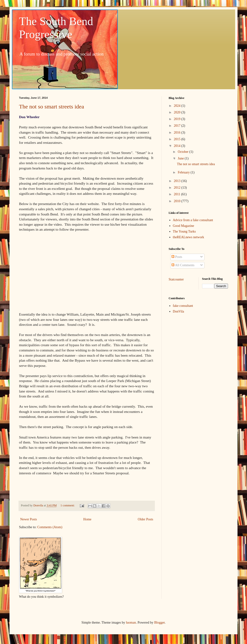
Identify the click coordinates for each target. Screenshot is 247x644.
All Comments (183, 265)
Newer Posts (28, 519)
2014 (178, 146)
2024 (178, 106)
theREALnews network (189, 237)
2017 (178, 126)
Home (87, 519)
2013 (178, 181)
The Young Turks (184, 231)
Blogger (159, 623)
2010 (178, 201)
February (184, 172)
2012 (178, 188)
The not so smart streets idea (52, 107)
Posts (177, 257)
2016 (178, 133)
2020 (178, 112)
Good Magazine (184, 226)
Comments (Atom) (50, 527)
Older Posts (145, 519)
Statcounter (176, 279)
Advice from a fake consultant (193, 220)
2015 (178, 139)
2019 (178, 119)
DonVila (178, 311)
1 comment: (68, 505)
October (183, 152)
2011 (178, 194)
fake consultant (183, 306)
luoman (131, 623)
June (181, 158)
